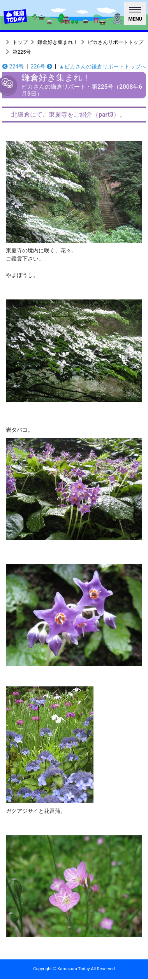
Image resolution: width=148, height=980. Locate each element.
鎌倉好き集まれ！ (58, 42)
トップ (20, 42)
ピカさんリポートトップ (115, 42)
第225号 (22, 52)
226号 (41, 66)
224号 (13, 66)
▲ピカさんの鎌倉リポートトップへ (102, 66)
